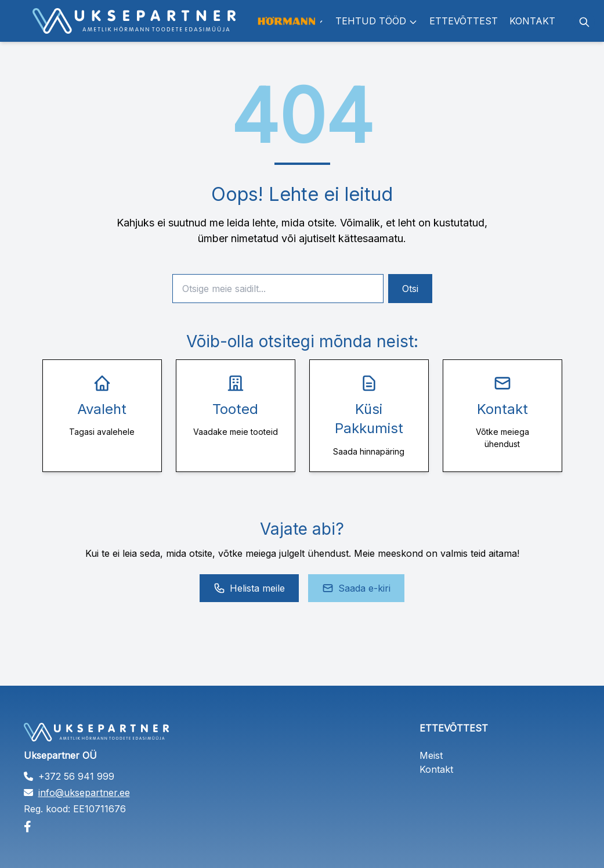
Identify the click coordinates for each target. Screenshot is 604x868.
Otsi (410, 289)
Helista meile (249, 588)
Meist (431, 755)
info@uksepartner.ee (84, 793)
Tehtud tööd (377, 21)
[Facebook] (104, 827)
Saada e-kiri (356, 588)
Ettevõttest (464, 21)
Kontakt (532, 21)
